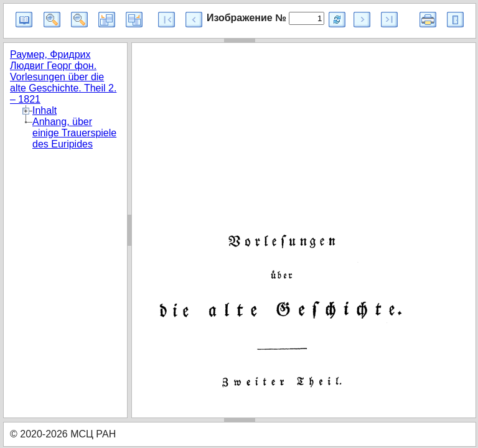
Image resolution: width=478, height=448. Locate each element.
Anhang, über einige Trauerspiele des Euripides (74, 133)
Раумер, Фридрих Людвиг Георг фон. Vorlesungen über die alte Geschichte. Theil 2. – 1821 (63, 77)
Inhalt (45, 110)
